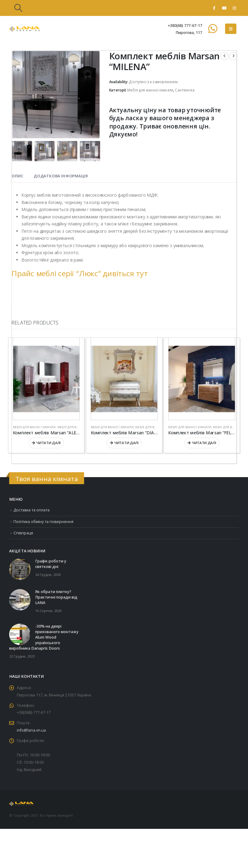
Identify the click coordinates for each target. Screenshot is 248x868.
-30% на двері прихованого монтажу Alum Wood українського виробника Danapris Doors (44, 638)
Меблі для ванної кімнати (150, 90)
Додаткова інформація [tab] (61, 176)
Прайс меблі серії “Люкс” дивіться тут (80, 273)
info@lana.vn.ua (31, 731)
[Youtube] (224, 8)
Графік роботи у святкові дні (51, 564)
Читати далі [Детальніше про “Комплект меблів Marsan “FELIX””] (204, 443)
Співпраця (23, 533)
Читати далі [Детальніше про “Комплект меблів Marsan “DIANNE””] (126, 443)
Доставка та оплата (32, 510)
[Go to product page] (46, 379)
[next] (233, 56)
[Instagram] (234, 8)
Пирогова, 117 (189, 33)
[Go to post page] (20, 569)
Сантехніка (185, 90)
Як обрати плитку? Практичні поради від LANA (56, 597)
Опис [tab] (17, 176)
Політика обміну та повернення (44, 522)
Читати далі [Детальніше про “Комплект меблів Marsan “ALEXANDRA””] (48, 443)
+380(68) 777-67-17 (185, 26)
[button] (18, 8)
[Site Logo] (24, 29)
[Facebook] (214, 8)
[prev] (225, 56)
